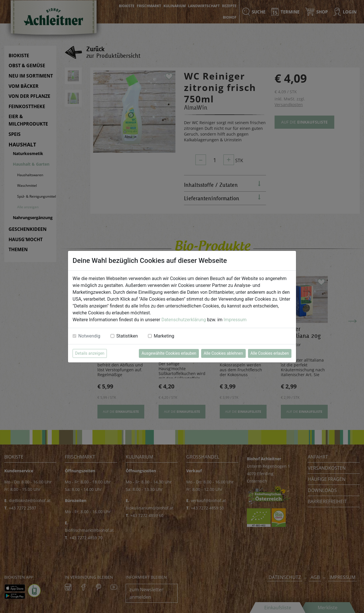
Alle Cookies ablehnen (223, 353)
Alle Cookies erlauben (270, 353)
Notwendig (89, 336)
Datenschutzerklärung (184, 320)
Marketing (164, 336)
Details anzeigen (90, 353)
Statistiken (127, 336)
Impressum (235, 320)
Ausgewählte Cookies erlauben (169, 353)
